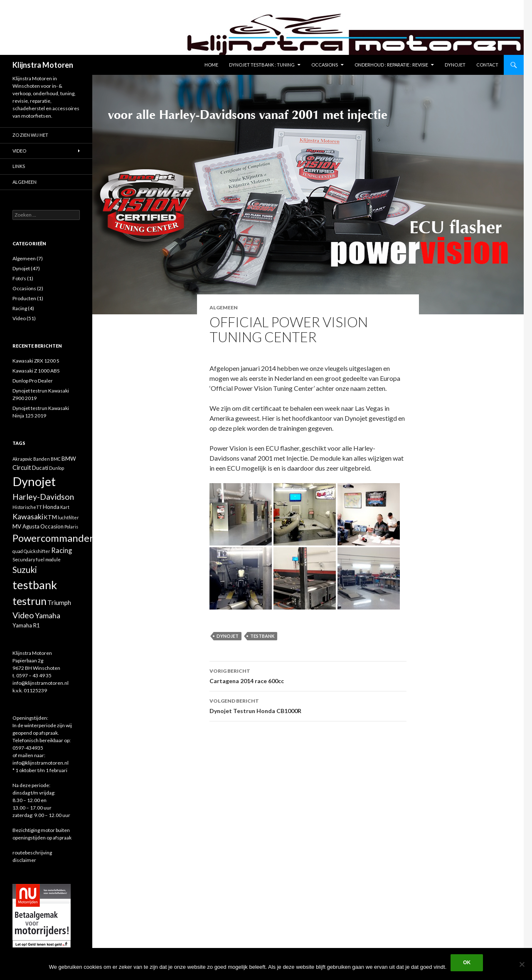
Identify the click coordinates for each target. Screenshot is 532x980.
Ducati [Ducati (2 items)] (40, 468)
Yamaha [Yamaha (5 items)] (48, 615)
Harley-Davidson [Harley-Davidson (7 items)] (43, 497)
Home (211, 65)
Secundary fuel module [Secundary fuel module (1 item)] (37, 559)
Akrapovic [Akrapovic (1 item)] (22, 459)
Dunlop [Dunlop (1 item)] (57, 468)
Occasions (325, 65)
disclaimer (24, 860)
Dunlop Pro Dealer (33, 381)
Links (19, 166)
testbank (262, 636)
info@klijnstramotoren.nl (41, 683)
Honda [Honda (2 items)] (51, 507)
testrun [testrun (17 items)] (30, 601)
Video (19, 151)
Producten (24, 298)
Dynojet (455, 65)
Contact (487, 65)
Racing (20, 308)
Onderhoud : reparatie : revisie (391, 65)
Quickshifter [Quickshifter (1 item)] (37, 551)
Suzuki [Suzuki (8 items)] (25, 570)
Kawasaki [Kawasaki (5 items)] (28, 516)
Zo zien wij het (30, 135)
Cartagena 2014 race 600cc (308, 675)
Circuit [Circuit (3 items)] (22, 467)
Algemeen (224, 307)
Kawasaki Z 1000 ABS (36, 371)
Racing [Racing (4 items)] (62, 550)
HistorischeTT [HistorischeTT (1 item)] (27, 507)
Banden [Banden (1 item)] (42, 459)
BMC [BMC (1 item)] (56, 459)
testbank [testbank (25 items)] (35, 585)
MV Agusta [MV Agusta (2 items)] (26, 526)
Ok (467, 963)
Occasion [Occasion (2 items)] (52, 526)
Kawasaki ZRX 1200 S (36, 361)
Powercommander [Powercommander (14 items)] (53, 538)
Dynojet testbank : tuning (262, 65)
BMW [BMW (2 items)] (69, 459)
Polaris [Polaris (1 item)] (71, 527)
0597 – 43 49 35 (34, 675)
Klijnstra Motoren (43, 65)
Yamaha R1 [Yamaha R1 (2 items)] (26, 625)
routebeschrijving (32, 853)
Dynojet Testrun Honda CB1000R (308, 705)
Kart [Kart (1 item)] (65, 507)
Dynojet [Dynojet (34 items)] (34, 481)
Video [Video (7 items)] (23, 615)
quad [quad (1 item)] (18, 551)
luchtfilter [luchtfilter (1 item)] (68, 517)
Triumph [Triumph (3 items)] (59, 602)
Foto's (19, 278)
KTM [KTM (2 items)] (50, 517)
